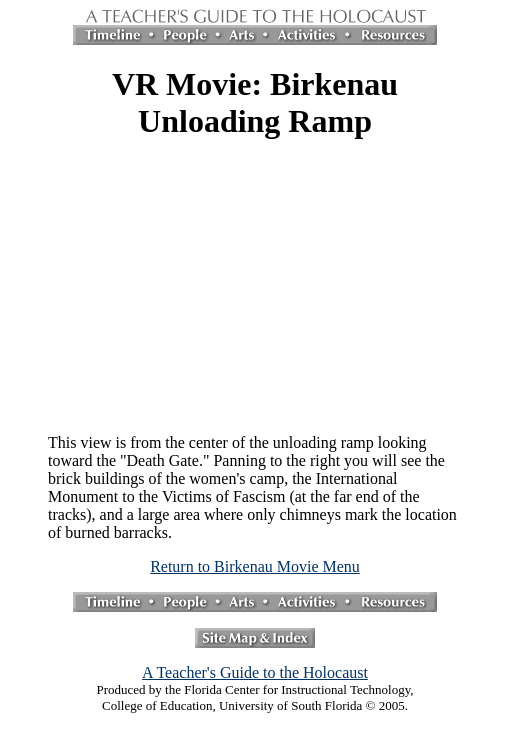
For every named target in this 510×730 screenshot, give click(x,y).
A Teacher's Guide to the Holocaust (255, 672)
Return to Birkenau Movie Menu (255, 566)
